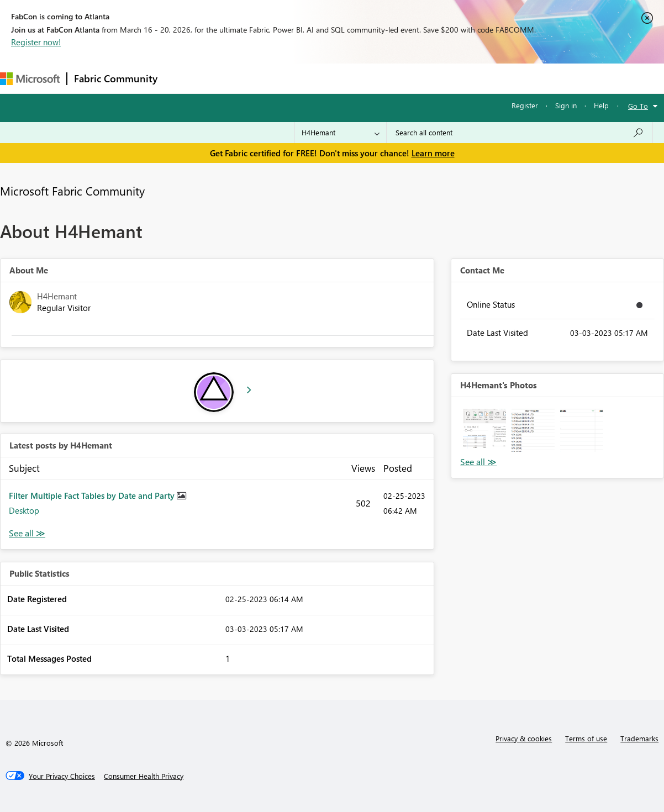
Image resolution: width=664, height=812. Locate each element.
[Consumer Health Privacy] (144, 776)
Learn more (433, 153)
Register (525, 105)
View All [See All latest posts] (27, 533)
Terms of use (586, 738)
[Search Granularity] (341, 133)
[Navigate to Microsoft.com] (30, 79)
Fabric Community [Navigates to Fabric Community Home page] (116, 78)
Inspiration (231, 78)
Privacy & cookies (524, 738)
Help (601, 105)
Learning (418, 78)
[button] (484, 430)
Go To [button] (638, 106)
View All (478, 462)
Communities (326, 78)
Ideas (276, 78)
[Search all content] (520, 133)
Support (464, 78)
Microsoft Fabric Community (72, 191)
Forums (183, 78)
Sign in (566, 105)
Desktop (24, 510)
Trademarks (639, 738)
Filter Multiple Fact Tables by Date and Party (93, 495)
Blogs (375, 78)
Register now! (36, 42)
